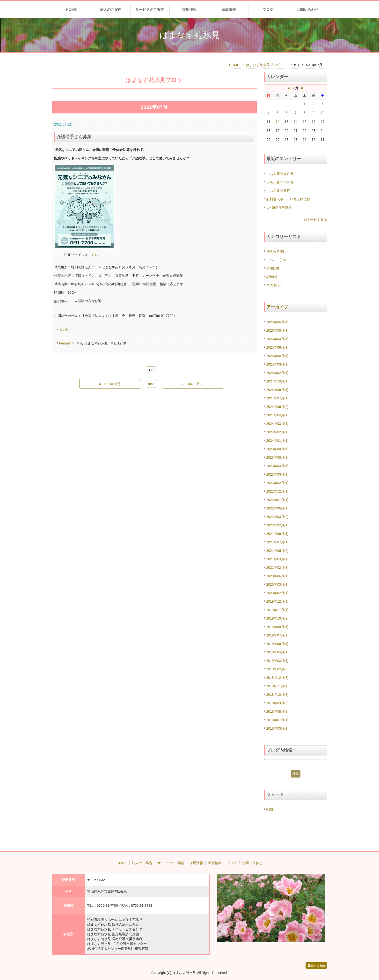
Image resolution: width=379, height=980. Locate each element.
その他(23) (274, 285)
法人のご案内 (111, 10)
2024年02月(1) (277, 432)
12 (277, 122)
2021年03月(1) (277, 559)
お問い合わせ (307, 10)
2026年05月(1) (277, 330)
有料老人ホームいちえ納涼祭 (288, 199)
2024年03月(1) (277, 424)
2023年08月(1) (277, 449)
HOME (71, 10)
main (152, 384)
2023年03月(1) (277, 474)
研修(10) (273, 268)
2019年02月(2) (277, 669)
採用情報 (189, 10)
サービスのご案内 (150, 10)
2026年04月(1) (277, 339)
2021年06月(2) (277, 551)
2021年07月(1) (277, 542)
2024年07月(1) (277, 398)
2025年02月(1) (277, 373)
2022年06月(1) (277, 508)
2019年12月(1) (277, 601)
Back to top (316, 965)
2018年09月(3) (277, 703)
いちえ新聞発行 (278, 191)
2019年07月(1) (277, 635)
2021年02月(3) (277, 568)
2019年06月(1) (277, 644)
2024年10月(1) (277, 381)
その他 (64, 330)
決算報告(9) (275, 251)
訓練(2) (272, 277)
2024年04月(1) (277, 415)
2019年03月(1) (277, 661)
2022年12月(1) (277, 491)
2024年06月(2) (277, 407)
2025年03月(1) (277, 364)
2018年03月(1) (277, 728)
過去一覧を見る (315, 220)
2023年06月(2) (277, 457)
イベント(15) (276, 260)
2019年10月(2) (277, 618)
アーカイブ (277, 307)
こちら (93, 255)
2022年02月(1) (277, 525)
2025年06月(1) (277, 356)
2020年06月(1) (277, 576)
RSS (270, 809)
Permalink (66, 343)
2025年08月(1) (277, 347)
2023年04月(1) (277, 466)
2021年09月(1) (277, 534)
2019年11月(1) (277, 610)
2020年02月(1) (277, 593)
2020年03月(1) (277, 584)
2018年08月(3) (277, 711)
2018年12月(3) (277, 678)
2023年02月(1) (277, 483)
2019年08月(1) (277, 627)
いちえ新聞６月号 (280, 174)
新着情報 (229, 10)
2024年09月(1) (277, 390)
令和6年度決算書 (279, 208)
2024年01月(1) (277, 441)
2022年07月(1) (277, 500)
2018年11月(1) (277, 686)
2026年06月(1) (277, 322)
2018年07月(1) (277, 720)
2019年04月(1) (277, 652)
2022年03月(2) (277, 517)
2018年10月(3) (277, 695)
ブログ (268, 10)
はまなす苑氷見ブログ (263, 65)
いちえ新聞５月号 (280, 182)
